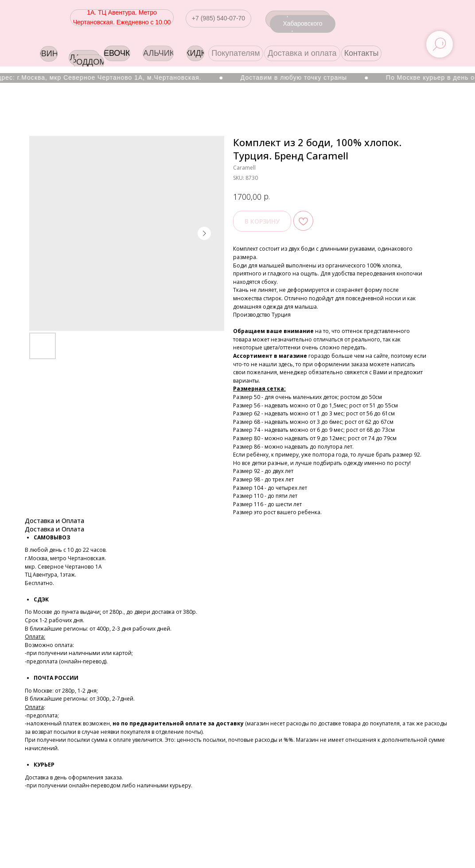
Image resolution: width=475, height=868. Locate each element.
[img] (430, 54)
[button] (218, 19)
